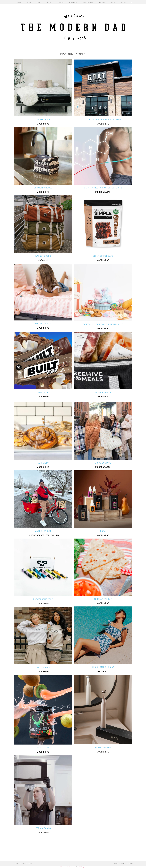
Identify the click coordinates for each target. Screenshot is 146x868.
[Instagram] (9, 852)
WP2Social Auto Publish (65, 867)
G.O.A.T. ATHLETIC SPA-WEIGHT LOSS (103, 120)
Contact (124, 2)
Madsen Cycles (43, 531)
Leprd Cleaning (43, 828)
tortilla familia (103, 599)
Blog (38, 2)
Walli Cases (43, 667)
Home (19, 2)
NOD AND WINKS (43, 324)
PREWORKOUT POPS (43, 599)
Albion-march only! (103, 667)
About (29, 2)
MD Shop (102, 2)
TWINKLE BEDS (43, 120)
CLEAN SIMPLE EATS (103, 256)
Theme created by (123, 863)
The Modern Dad (25, 863)
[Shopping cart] (132, 2)
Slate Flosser (103, 748)
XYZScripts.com (83, 867)
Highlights (73, 2)
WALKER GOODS (43, 256)
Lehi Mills (43, 463)
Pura (103, 531)
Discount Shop (88, 2)
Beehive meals (103, 392)
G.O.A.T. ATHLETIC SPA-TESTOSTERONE (103, 188)
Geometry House (43, 188)
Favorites (60, 2)
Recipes (48, 2)
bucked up (43, 748)
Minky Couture (103, 463)
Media (113, 2)
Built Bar (43, 392)
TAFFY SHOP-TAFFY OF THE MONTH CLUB (103, 324)
